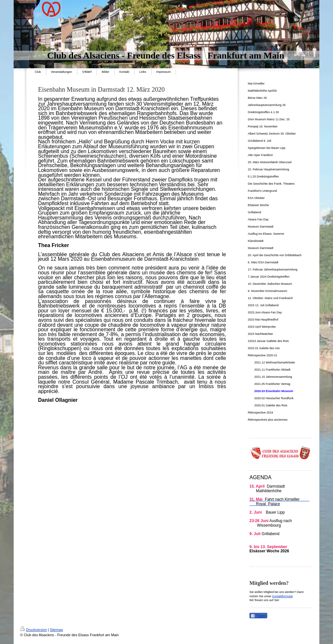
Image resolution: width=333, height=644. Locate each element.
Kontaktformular (282, 596)
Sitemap (56, 630)
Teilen (258, 616)
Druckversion (33, 630)
